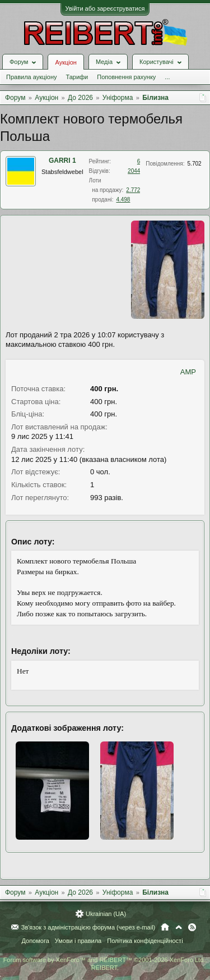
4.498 (123, 200)
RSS (192, 927)
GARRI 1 (62, 161)
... (167, 77)
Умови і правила (78, 941)
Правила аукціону (31, 77)
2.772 (133, 190)
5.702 (195, 164)
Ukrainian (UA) (106, 914)
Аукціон (66, 62)
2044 (134, 171)
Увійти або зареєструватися (105, 8)
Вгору (179, 927)
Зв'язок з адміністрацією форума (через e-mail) (88, 927)
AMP (188, 372)
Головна (165, 927)
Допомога (35, 941)
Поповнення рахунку (126, 77)
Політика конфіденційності (145, 941)
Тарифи (77, 77)
